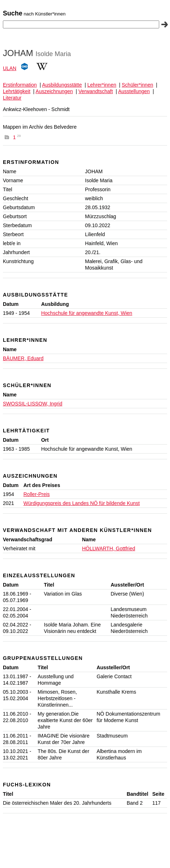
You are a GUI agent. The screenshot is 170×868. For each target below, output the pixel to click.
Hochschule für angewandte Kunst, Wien (87, 313)
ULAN (10, 68)
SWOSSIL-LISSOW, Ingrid (33, 404)
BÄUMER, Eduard (23, 358)
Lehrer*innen (102, 85)
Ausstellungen (134, 91)
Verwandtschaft (96, 91)
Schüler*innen (137, 85)
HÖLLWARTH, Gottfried (109, 548)
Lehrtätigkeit (17, 91)
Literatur (12, 98)
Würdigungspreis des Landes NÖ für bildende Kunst (82, 503)
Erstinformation (20, 85)
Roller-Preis (37, 494)
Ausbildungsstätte (62, 85)
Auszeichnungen (54, 91)
